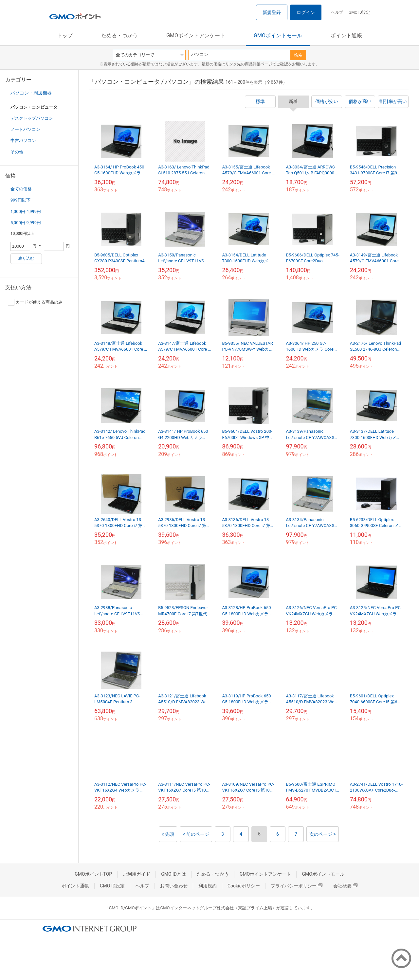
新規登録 (272, 12)
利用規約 (208, 886)
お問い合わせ (174, 886)
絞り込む (26, 258)
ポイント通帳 (346, 35)
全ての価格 (21, 189)
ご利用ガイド (137, 874)
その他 (17, 152)
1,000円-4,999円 (26, 211)
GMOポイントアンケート (196, 35)
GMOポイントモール (278, 35)
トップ (65, 35)
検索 (298, 55)
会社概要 (345, 886)
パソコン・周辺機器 (31, 93)
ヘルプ (337, 12)
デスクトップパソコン (32, 118)
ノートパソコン (25, 129)
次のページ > (323, 834)
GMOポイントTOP (93, 874)
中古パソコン (23, 140)
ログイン (306, 12)
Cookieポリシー (244, 886)
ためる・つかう (119, 35)
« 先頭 (168, 834)
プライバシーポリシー (297, 886)
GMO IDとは (173, 874)
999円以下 (20, 200)
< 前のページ (196, 834)
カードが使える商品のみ (35, 302)
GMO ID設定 (359, 12)
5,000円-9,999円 (26, 223)
